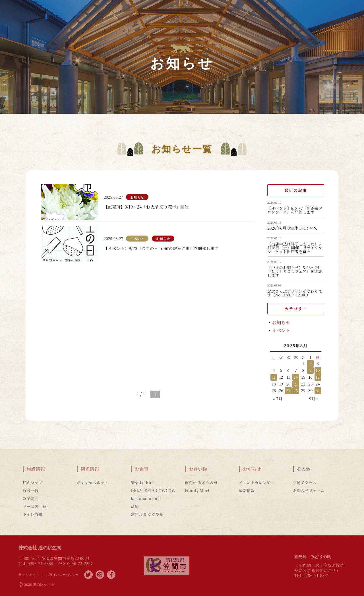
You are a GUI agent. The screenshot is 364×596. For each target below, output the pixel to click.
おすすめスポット (93, 482)
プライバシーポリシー (63, 575)
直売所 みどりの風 (201, 482)
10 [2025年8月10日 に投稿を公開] (318, 370)
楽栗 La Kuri (143, 482)
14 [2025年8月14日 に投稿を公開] (296, 377)
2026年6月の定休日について (292, 228)
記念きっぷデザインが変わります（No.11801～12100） (295, 293)
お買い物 (198, 469)
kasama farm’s (146, 498)
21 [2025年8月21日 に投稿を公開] (296, 384)
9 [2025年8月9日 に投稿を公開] (311, 370)
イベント (281, 330)
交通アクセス (305, 482)
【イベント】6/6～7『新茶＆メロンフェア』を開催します (295, 210)
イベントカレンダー (256, 482)
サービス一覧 (35, 506)
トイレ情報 (33, 514)
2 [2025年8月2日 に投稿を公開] (311, 363)
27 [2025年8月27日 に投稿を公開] (288, 390)
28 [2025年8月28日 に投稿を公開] (296, 390)
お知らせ (281, 322)
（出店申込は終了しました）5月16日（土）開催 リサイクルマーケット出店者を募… (295, 248)
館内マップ (33, 482)
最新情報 (247, 490)
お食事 (141, 469)
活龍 (135, 506)
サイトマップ (28, 575)
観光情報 (90, 469)
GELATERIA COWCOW (153, 490)
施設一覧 (31, 490)
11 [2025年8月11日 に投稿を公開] (274, 377)
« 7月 (278, 399)
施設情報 (36, 469)
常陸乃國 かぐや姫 (147, 514)
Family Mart (197, 490)
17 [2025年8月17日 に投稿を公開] (318, 377)
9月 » (314, 399)
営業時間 (31, 498)
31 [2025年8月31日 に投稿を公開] (318, 390)
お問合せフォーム (309, 490)
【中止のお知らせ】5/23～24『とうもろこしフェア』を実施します (295, 272)
